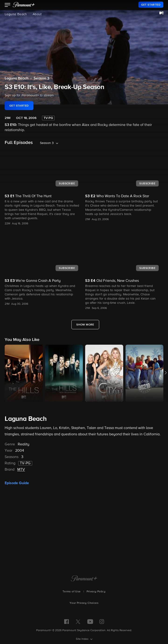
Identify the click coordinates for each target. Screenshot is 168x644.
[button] (8, 5)
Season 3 (41, 79)
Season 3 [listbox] (47, 143)
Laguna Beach (16, 14)
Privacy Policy (96, 592)
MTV (21, 470)
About (37, 14)
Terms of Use (72, 592)
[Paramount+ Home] (84, 579)
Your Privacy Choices (84, 603)
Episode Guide (17, 483)
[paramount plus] (24, 5)
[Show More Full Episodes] (85, 325)
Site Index (82, 639)
